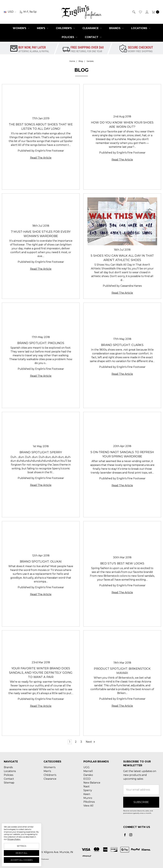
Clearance (92, 28)
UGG (87, 767)
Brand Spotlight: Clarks (122, 345)
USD (10, 12)
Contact (93, 37)
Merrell (88, 771)
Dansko (88, 775)
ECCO (87, 779)
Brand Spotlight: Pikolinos (41, 343)
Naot (87, 786)
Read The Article (41, 158)
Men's (43, 28)
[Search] (134, 12)
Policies (69, 37)
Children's (65, 28)
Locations (141, 28)
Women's (21, 28)
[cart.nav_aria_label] (155, 12)
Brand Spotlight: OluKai (41, 562)
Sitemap (9, 783)
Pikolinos (89, 802)
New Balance (92, 783)
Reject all (22, 853)
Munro (88, 798)
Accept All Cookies (22, 860)
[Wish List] (140, 12)
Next (90, 742)
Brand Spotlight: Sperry (41, 452)
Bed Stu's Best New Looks (122, 563)
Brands (116, 28)
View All (88, 806)
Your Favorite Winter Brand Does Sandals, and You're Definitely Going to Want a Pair (41, 673)
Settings (21, 846)
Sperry (88, 790)
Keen (87, 794)
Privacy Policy (14, 839)
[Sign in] (147, 12)
